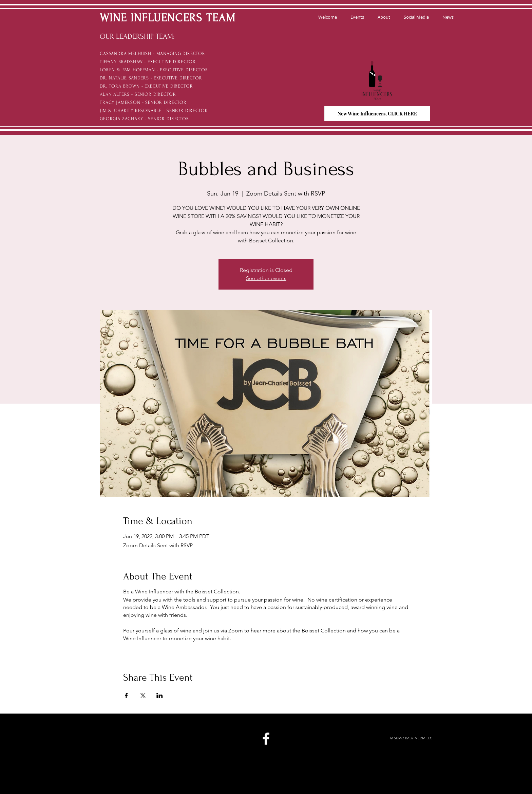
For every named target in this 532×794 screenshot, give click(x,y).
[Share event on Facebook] (126, 696)
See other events (266, 278)
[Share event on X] (143, 696)
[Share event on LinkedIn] (160, 696)
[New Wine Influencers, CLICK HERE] (377, 114)
